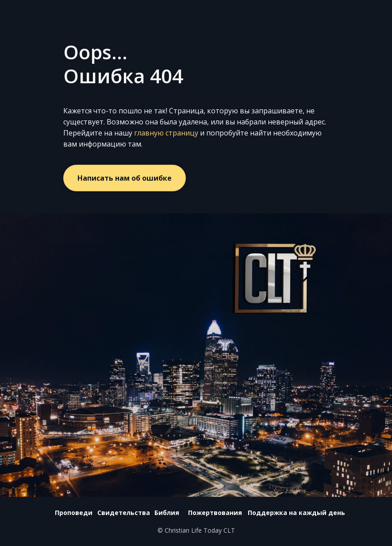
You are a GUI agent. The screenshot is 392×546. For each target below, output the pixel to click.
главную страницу (166, 133)
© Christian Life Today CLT (196, 530)
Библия (167, 513)
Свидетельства (124, 513)
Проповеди (74, 513)
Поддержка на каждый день (296, 513)
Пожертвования (215, 513)
